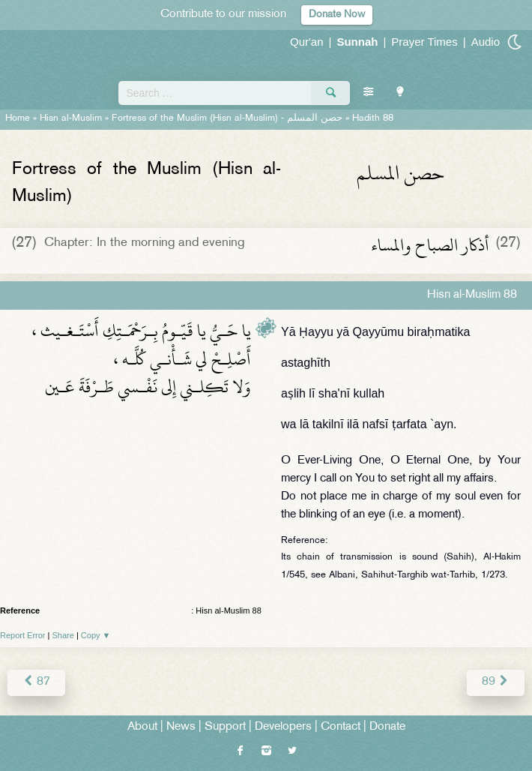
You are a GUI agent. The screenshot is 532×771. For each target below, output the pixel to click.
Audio (486, 42)
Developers (283, 727)
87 (36, 682)
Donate (387, 727)
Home (18, 118)
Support (225, 727)
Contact (341, 727)
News (181, 727)
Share (63, 635)
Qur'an (307, 42)
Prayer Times (424, 42)
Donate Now (337, 15)
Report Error (23, 635)
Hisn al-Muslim (71, 118)
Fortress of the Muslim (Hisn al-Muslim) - (227, 118)
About (142, 727)
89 (496, 682)
